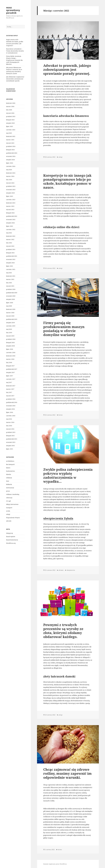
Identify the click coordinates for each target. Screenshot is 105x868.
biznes (8, 468)
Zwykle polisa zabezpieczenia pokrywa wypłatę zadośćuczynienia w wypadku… (68, 475)
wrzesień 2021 (11, 259)
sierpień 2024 (10, 160)
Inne (8, 481)
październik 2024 (12, 153)
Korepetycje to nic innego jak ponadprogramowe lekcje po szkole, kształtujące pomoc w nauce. (67, 181)
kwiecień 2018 (11, 356)
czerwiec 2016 (11, 416)
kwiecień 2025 (11, 136)
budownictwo (11, 471)
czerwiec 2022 (11, 229)
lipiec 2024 (10, 163)
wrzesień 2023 (11, 190)
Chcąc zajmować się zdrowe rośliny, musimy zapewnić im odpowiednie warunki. (67, 773)
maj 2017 (9, 382)
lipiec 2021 (10, 266)
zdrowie (9, 521)
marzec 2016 (10, 422)
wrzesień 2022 (11, 219)
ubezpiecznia (71, 570)
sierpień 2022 (10, 223)
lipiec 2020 (10, 303)
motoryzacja (10, 488)
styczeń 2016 (10, 429)
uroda (8, 511)
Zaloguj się (10, 533)
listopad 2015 (10, 436)
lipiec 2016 (10, 412)
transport (9, 508)
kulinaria (9, 484)
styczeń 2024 (10, 183)
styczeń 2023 (10, 210)
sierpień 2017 (10, 372)
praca (8, 491)
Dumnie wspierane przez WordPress (55, 864)
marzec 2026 (10, 106)
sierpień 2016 (10, 409)
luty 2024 (9, 180)
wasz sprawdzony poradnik (13, 10)
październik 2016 (12, 402)
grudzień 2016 (11, 399)
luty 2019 (9, 333)
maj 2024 (9, 170)
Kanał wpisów (11, 537)
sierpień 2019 (10, 323)
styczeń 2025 (10, 143)
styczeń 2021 (10, 286)
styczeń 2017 (10, 396)
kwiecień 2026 (11, 103)
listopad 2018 (10, 343)
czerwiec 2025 (11, 130)
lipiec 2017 (10, 376)
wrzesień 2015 (11, 442)
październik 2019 (12, 319)
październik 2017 (12, 369)
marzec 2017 (10, 389)
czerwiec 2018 (11, 352)
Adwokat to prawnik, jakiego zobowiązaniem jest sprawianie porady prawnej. (67, 69)
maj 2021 (9, 273)
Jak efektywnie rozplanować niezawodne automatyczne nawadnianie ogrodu (15, 79)
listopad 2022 (10, 213)
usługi (8, 514)
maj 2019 (9, 329)
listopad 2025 (10, 120)
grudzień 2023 (11, 186)
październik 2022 (12, 216)
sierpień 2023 (10, 193)
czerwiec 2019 (11, 326)
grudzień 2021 (11, 249)
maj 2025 (9, 133)
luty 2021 (9, 283)
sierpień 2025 (10, 123)
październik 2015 (12, 439)
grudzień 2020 (11, 289)
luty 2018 (9, 362)
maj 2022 (9, 233)
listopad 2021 (10, 253)
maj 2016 (9, 419)
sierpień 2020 (10, 299)
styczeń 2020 (10, 316)
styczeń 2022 (10, 246)
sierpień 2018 (10, 346)
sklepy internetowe (12, 504)
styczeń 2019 (10, 336)
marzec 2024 (10, 176)
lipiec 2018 (10, 349)
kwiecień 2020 (11, 309)
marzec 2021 (10, 279)
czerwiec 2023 (11, 200)
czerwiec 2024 (11, 166)
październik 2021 (12, 256)
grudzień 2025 (11, 116)
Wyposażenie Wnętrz (13, 518)
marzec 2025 (10, 140)
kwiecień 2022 (11, 236)
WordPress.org (11, 543)
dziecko (9, 474)
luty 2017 (9, 392)
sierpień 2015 (10, 446)
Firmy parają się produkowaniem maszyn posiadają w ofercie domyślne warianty (64, 329)
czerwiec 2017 (11, 379)
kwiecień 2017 (11, 386)
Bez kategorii (10, 464)
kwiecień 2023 (11, 203)
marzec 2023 (10, 206)
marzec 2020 (10, 313)
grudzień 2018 (11, 339)
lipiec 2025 (10, 126)
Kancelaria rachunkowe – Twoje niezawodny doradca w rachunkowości (15, 51)
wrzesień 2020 (11, 296)
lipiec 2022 (10, 226)
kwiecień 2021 (11, 276)
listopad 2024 (10, 150)
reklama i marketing (13, 494)
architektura (10, 461)
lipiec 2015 (10, 449)
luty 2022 (9, 243)
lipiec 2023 (10, 196)
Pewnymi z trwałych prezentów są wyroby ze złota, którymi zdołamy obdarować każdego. (63, 631)
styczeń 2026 (10, 113)
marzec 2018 (10, 359)
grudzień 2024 (11, 146)
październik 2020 (12, 293)
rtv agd (8, 501)
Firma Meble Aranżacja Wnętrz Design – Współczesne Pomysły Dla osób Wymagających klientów (14, 60)
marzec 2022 (10, 239)
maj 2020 (9, 306)
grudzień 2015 (11, 432)
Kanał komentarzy (12, 540)
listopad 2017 (10, 366)
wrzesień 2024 (11, 156)
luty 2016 (9, 426)
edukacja (9, 478)
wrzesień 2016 (11, 406)
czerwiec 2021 (11, 269)
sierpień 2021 (10, 263)
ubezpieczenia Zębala (58, 518)
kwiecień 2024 (11, 173)
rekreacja (9, 498)
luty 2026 (9, 110)
